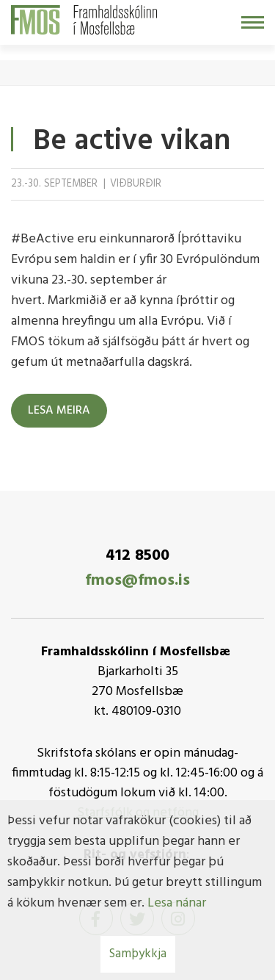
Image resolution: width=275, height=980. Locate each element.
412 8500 (137, 556)
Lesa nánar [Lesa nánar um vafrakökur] (177, 903)
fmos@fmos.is (137, 581)
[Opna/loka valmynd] (253, 22)
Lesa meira (59, 411)
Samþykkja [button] (138, 954)
